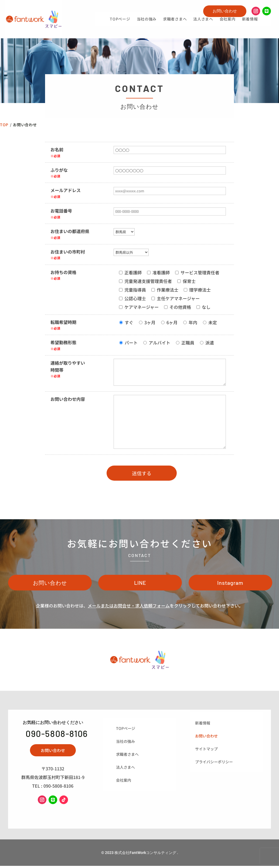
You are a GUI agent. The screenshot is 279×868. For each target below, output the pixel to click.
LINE (140, 584)
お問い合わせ (225, 11)
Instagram (230, 584)
